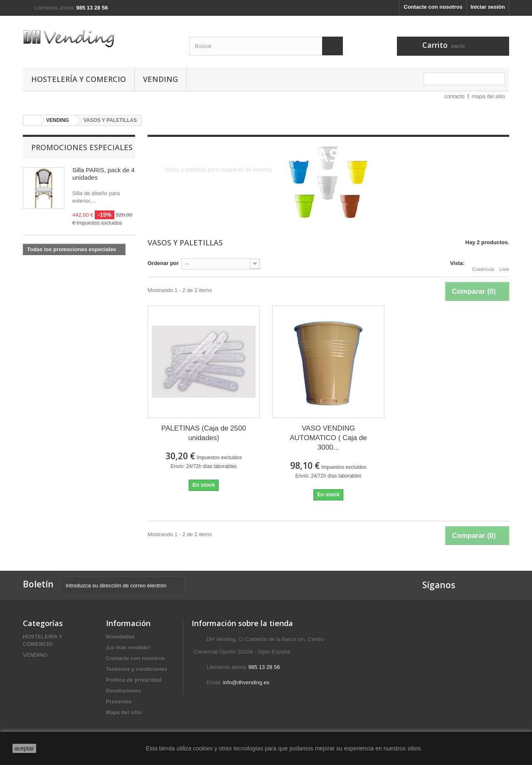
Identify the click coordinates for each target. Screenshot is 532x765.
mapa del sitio (488, 96)
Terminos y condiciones (137, 669)
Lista (504, 264)
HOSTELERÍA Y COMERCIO (79, 79)
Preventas (119, 702)
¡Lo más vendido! (128, 647)
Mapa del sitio (124, 712)
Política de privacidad (134, 680)
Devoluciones (124, 691)
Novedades (120, 637)
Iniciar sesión (488, 7)
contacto (454, 96)
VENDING (160, 79)
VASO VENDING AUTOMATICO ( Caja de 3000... (328, 438)
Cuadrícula (483, 264)
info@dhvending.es (246, 682)
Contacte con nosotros (433, 7)
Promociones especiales (82, 147)
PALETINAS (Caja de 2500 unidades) (204, 433)
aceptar (24, 748)
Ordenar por (163, 263)
